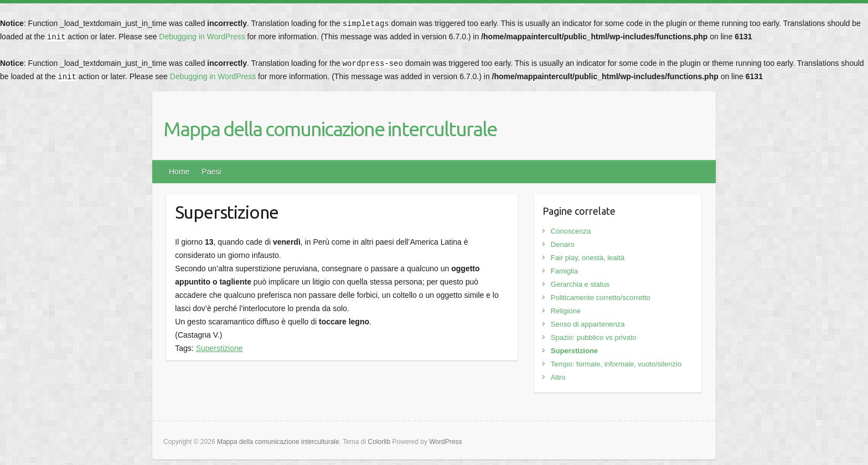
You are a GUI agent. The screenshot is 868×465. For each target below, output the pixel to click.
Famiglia (564, 271)
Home (179, 172)
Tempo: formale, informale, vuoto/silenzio (616, 364)
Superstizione (219, 348)
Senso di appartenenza (588, 324)
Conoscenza (571, 231)
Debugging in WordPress (202, 37)
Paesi (211, 172)
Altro (558, 377)
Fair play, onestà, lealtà (588, 258)
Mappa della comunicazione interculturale (330, 129)
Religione (566, 311)
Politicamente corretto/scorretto (601, 298)
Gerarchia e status (580, 284)
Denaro (563, 244)
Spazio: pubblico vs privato (594, 337)
